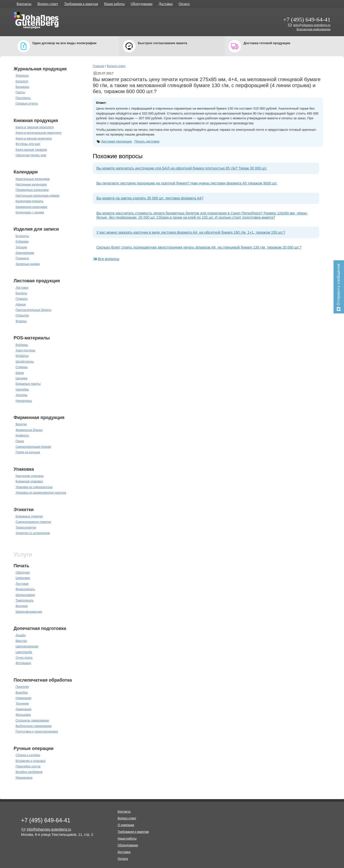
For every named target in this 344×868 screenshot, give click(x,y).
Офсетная (23, 573)
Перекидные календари (32, 190)
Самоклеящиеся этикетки (33, 522)
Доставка (166, 4)
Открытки (22, 315)
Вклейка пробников (29, 772)
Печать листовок (147, 141)
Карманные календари (32, 207)
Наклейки (22, 390)
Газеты (20, 92)
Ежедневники (25, 253)
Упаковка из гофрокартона (34, 487)
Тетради (21, 247)
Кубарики (22, 242)
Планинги (22, 258)
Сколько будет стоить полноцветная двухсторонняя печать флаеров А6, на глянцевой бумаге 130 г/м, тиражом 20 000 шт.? (199, 247)
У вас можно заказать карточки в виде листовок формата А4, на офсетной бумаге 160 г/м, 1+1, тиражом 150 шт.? (191, 232)
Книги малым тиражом (31, 150)
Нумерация (24, 698)
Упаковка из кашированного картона (41, 493)
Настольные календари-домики (38, 196)
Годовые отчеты (27, 104)
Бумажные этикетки (29, 516)
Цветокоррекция (27, 646)
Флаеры (21, 321)
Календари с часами (30, 212)
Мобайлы (22, 356)
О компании (126, 825)
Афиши (21, 304)
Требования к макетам (81, 4)
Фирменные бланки (29, 430)
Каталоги (22, 81)
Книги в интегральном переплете (39, 133)
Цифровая (23, 578)
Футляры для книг (28, 144)
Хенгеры (22, 395)
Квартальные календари (33, 179)
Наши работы (114, 4)
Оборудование (142, 4)
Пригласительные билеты (34, 310)
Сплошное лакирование (32, 721)
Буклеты (21, 293)
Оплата (184, 4)
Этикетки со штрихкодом (33, 533)
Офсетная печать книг (31, 155)
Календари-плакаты (30, 201)
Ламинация (24, 709)
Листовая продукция (116, 141)
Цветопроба (24, 652)
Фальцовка (23, 715)
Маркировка (24, 778)
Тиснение (22, 704)
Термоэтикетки (26, 528)
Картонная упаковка (30, 476)
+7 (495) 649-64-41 (307, 19)
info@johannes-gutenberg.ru (312, 25)
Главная (99, 66)
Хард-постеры (26, 350)
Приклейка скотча (28, 766)
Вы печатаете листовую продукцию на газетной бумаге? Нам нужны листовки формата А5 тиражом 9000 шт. (187, 183)
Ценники (22, 378)
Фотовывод (23, 663)
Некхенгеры (24, 401)
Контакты (24, 4)
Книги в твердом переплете (35, 127)
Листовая (22, 584)
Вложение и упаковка (31, 761)
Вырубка (22, 693)
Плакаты (22, 299)
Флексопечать (25, 589)
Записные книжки (28, 264)
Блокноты (22, 236)
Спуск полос (24, 658)
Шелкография (25, 595)
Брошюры (23, 87)
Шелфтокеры (25, 362)
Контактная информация (314, 29)
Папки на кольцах (28, 452)
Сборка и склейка (28, 755)
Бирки (20, 373)
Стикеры (22, 367)
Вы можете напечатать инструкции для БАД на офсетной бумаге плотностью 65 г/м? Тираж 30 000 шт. (182, 168)
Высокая (22, 606)
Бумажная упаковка (29, 481)
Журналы (22, 76)
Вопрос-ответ (48, 4)
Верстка (21, 641)
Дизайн (21, 635)
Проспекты (23, 98)
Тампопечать (25, 600)
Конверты (22, 435)
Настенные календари (31, 184)
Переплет (22, 687)
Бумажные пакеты (28, 384)
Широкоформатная (29, 612)
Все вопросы (106, 259)
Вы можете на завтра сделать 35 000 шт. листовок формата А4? (150, 198)
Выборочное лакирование (34, 726)
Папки (20, 441)
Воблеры (22, 345)
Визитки (21, 424)
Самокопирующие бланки (33, 447)
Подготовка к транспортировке (37, 731)
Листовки (22, 288)
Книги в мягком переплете (34, 139)
